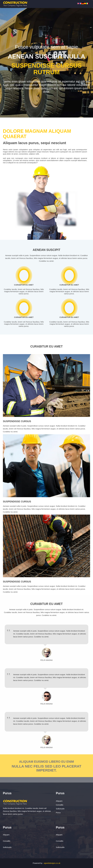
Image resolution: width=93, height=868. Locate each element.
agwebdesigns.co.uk (52, 863)
